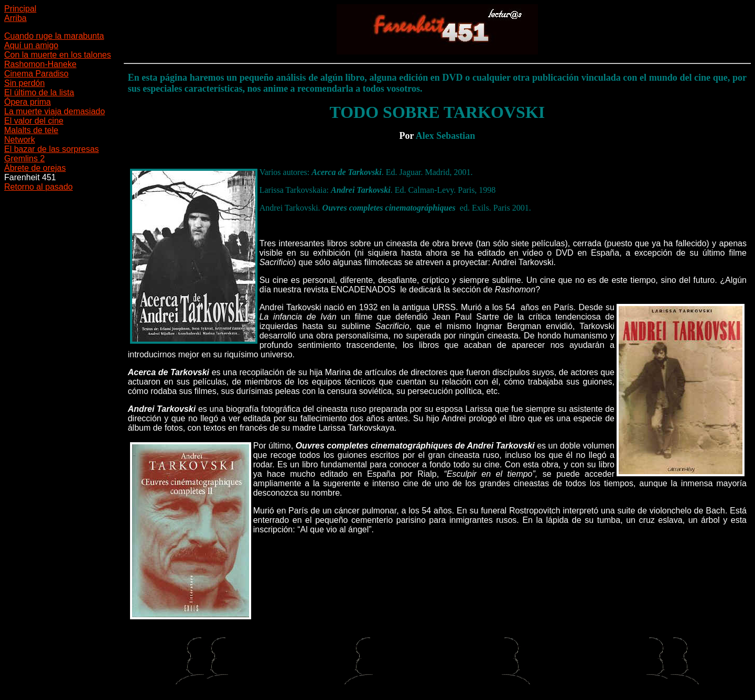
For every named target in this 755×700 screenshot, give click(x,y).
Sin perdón (24, 83)
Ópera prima (28, 102)
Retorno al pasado (39, 187)
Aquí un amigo (31, 45)
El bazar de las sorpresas (52, 149)
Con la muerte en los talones (58, 55)
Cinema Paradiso (36, 74)
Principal (20, 9)
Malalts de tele (31, 130)
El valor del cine (34, 121)
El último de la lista (39, 92)
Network (20, 140)
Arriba (15, 18)
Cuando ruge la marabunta (54, 36)
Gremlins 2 (24, 158)
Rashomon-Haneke (40, 64)
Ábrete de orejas (35, 168)
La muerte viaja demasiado (55, 111)
